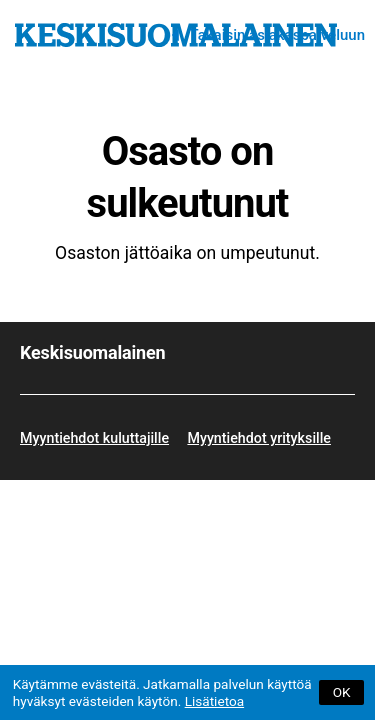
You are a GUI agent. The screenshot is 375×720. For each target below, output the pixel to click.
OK (342, 692)
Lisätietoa (214, 701)
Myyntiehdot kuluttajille (94, 438)
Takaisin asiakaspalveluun (277, 35)
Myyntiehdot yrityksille (259, 438)
